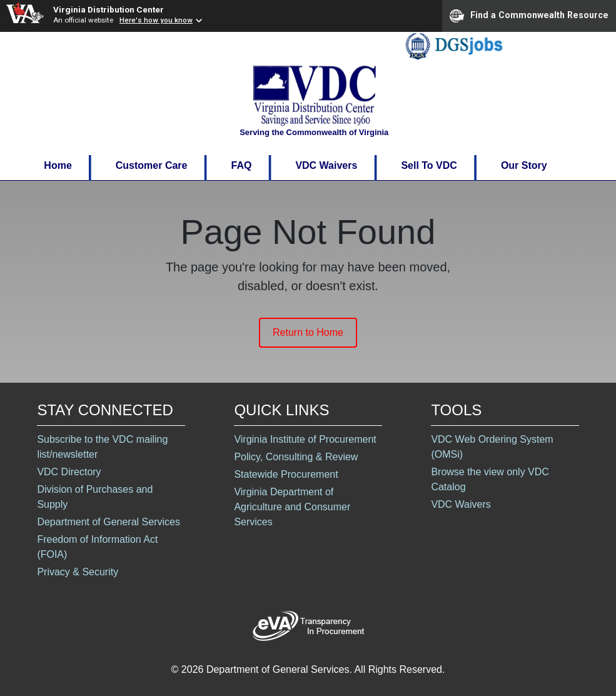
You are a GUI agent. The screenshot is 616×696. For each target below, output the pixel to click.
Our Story (524, 165)
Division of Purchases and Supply (95, 497)
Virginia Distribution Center (109, 9)
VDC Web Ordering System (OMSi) (492, 447)
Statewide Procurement (286, 474)
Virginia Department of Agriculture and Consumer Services (292, 507)
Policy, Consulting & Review (296, 457)
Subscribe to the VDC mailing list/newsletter (102, 447)
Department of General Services (109, 522)
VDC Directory (69, 472)
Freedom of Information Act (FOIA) (97, 547)
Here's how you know (156, 20)
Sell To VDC (429, 165)
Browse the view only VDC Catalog (490, 479)
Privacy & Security (78, 572)
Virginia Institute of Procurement (305, 439)
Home (58, 165)
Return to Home (308, 332)
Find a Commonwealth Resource (529, 16)
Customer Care (152, 165)
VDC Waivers (326, 165)
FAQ (241, 165)
